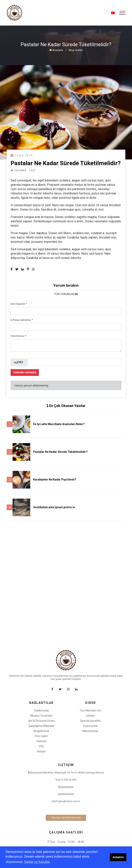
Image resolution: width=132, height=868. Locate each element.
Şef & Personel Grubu (41, 721)
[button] (113, 13)
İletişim (41, 751)
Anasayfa (56, 50)
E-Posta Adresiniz (22, 320)
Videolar (41, 741)
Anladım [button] (118, 857)
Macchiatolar (91, 731)
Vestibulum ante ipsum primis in (54, 507)
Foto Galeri (41, 736)
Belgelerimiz (41, 731)
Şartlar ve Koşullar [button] (37, 862)
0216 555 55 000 (67, 780)
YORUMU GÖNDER (25, 372)
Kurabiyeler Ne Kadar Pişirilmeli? (55, 480)
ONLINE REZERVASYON (66, 818)
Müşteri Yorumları (41, 716)
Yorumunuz (19, 336)
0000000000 (67, 787)
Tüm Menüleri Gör (91, 711)
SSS (41, 746)
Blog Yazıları (76, 50)
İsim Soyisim (19, 304)
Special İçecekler (91, 721)
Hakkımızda (41, 711)
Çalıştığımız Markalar (41, 726)
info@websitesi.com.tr (67, 801)
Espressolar (91, 726)
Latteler (90, 716)
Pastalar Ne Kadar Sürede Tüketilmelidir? (60, 452)
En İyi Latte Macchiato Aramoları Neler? (59, 424)
